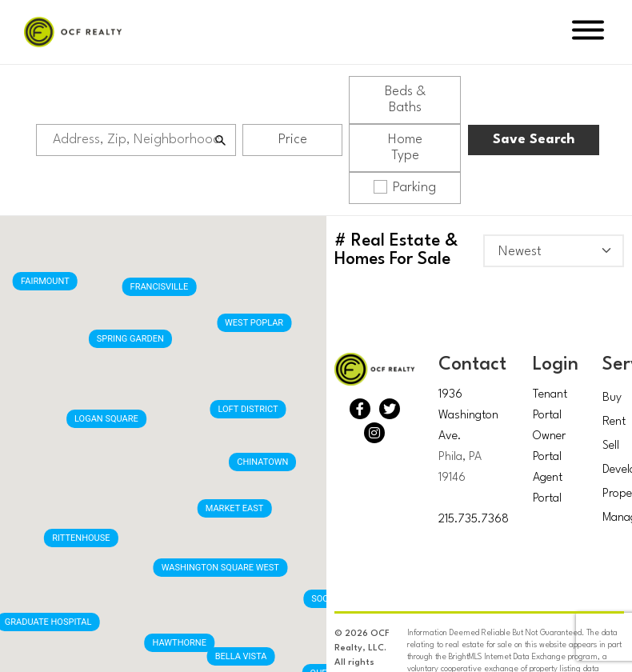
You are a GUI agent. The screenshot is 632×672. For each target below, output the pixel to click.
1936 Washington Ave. (468, 416)
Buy (612, 398)
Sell (611, 446)
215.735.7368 (474, 520)
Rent (614, 422)
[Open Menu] (588, 32)
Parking (405, 187)
